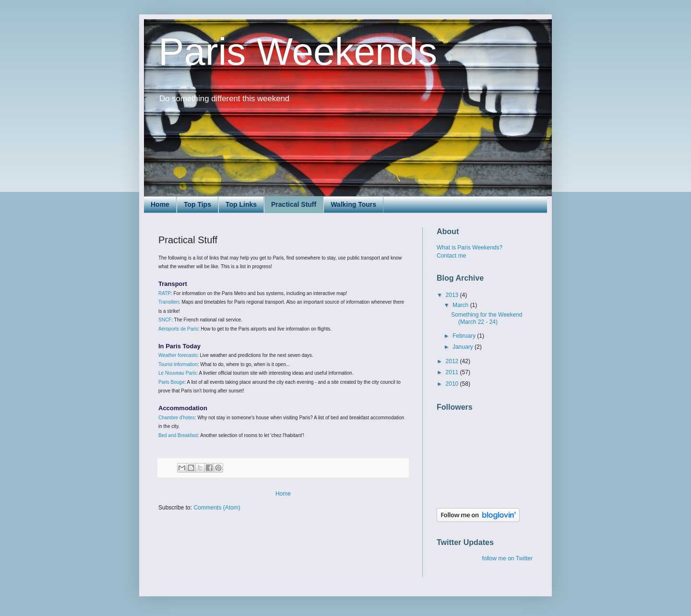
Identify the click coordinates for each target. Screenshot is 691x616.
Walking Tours (353, 204)
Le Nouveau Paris (178, 373)
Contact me (451, 256)
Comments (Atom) (217, 508)
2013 (453, 295)
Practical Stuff (294, 204)
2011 (453, 372)
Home (160, 204)
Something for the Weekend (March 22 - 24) (487, 318)
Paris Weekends (298, 52)
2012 (453, 361)
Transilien (169, 302)
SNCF (165, 320)
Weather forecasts (178, 355)
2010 (453, 384)
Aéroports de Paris (178, 329)
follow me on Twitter (507, 558)
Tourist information (178, 364)
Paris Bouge (171, 382)
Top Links (241, 204)
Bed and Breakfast (178, 435)
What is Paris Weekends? (470, 248)
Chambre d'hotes (177, 418)
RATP (165, 293)
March (461, 305)
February (465, 336)
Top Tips (197, 204)
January (464, 347)
